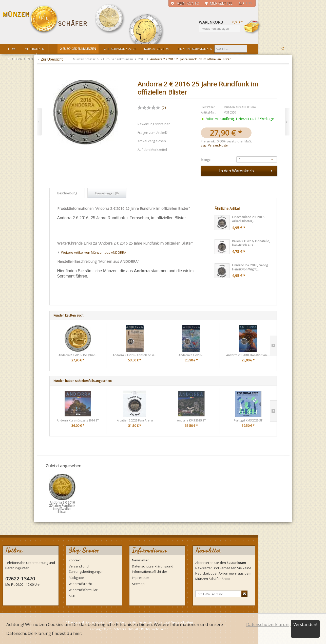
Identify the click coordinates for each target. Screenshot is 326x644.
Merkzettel (221, 3)
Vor (287, 122)
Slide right (273, 346)
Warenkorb (252, 27)
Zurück (39, 122)
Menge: (206, 160)
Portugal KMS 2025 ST (248, 420)
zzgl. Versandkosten (215, 145)
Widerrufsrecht (80, 584)
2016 (142, 59)
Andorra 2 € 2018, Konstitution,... (248, 355)
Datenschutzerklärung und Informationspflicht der (153, 569)
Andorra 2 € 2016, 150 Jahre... (78, 355)
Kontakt (75, 560)
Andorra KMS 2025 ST (191, 420)
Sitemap (138, 584)
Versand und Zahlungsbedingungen (86, 569)
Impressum (141, 578)
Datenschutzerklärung (269, 624)
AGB (72, 596)
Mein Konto (188, 3)
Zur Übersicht (52, 59)
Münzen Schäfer (45, 20)
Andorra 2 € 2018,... (191, 355)
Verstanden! (305, 624)
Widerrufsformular (83, 590)
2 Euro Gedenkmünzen (117, 59)
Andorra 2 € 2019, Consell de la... (135, 355)
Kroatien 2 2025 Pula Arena (135, 420)
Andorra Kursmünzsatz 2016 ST (78, 420)
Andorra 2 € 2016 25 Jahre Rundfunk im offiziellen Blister (62, 504)
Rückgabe (76, 578)
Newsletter (140, 560)
